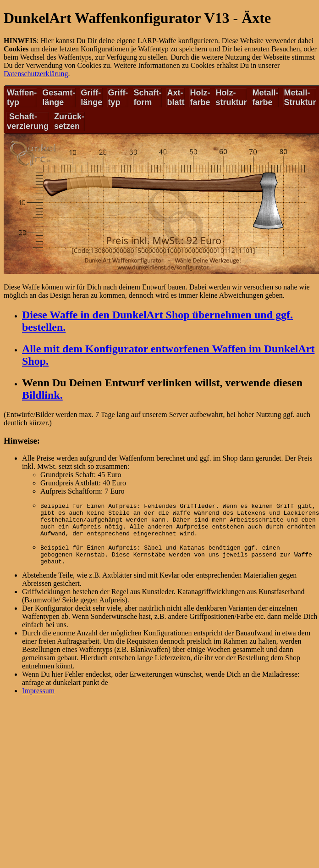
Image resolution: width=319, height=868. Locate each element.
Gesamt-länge (59, 97)
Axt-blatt (176, 97)
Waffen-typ (22, 97)
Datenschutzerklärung (36, 74)
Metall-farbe (265, 97)
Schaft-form (147, 97)
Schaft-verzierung (28, 121)
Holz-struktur (231, 97)
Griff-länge (91, 97)
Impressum (38, 699)
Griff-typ (118, 97)
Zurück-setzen (69, 121)
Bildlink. (42, 395)
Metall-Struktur (300, 97)
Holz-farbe (200, 97)
